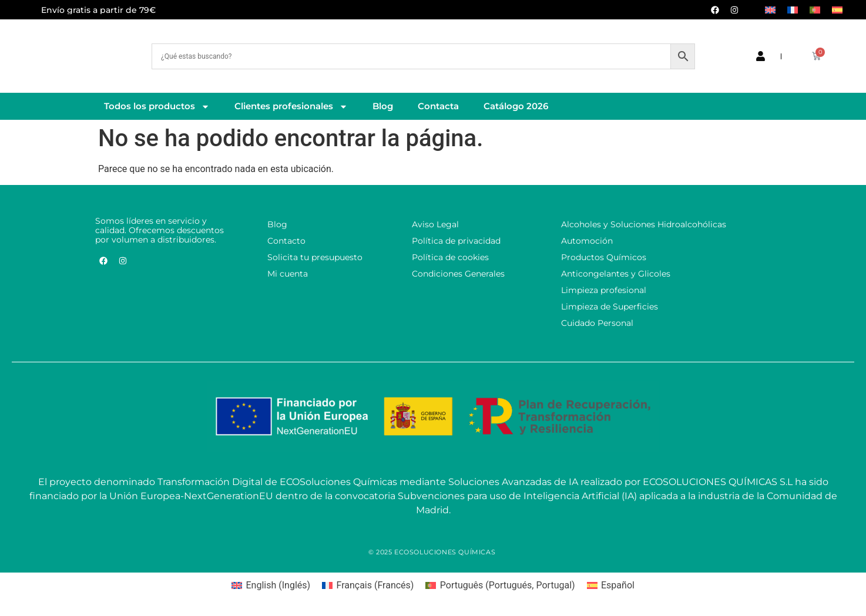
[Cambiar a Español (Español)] (611, 585)
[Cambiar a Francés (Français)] (368, 585)
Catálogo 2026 (516, 106)
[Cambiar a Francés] (793, 10)
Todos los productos (157, 107)
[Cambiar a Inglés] (770, 10)
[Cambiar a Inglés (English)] (271, 585)
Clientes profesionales (291, 107)
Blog (383, 106)
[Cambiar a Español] (837, 10)
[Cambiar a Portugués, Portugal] (815, 10)
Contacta (438, 106)
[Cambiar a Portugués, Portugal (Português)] (500, 585)
